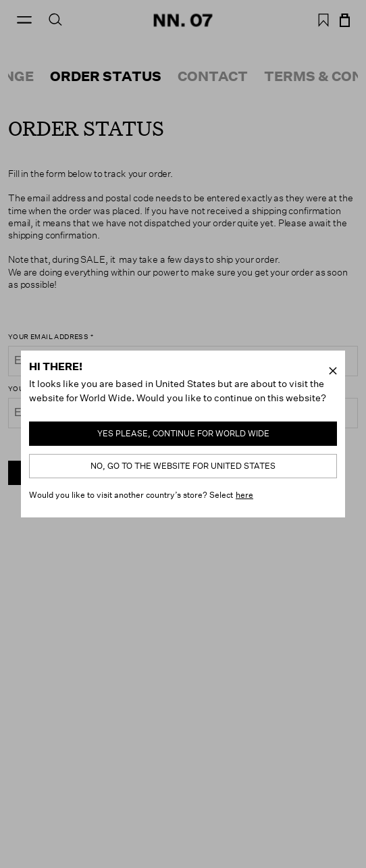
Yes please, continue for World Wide (183, 433)
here (244, 495)
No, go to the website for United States (183, 466)
